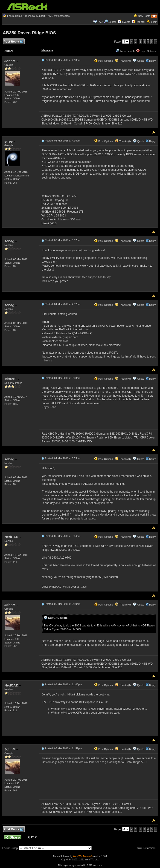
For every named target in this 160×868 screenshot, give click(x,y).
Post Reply (13, 42)
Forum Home (15, 16)
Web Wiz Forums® (83, 856)
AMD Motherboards (59, 16)
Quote (141, 61)
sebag (11, 241)
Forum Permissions (147, 848)
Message (47, 50)
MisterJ (12, 379)
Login (154, 22)
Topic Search (125, 51)
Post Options (103, 61)
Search (112, 22)
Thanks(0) (123, 61)
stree (10, 141)
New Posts (144, 16)
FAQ (100, 22)
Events (124, 22)
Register (141, 22)
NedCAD (13, 537)
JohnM (11, 61)
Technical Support (35, 16)
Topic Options (146, 51)
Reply (152, 61)
